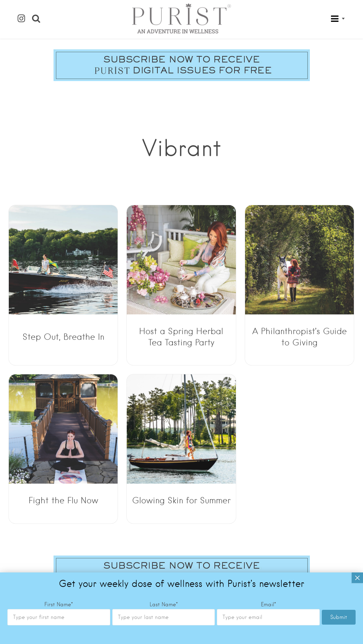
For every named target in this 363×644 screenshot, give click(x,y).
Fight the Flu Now (63, 500)
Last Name (164, 605)
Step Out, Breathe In (63, 337)
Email (268, 605)
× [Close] (357, 578)
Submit (339, 617)
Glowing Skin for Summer (181, 500)
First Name (59, 605)
